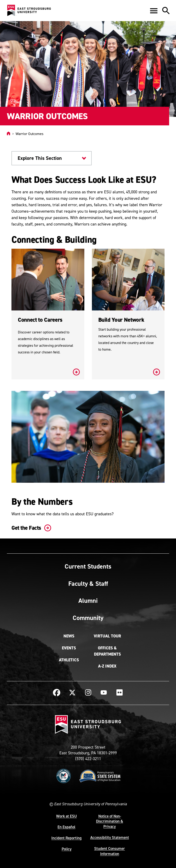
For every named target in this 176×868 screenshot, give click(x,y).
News (69, 636)
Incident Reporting (66, 838)
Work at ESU (66, 816)
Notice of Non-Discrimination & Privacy (110, 821)
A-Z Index (107, 666)
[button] (154, 11)
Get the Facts (30, 528)
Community (88, 618)
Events (69, 648)
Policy (67, 849)
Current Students (88, 566)
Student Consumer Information (110, 851)
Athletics (69, 660)
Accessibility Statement (110, 837)
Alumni (88, 600)
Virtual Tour (107, 636)
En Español (66, 827)
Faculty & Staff (88, 583)
